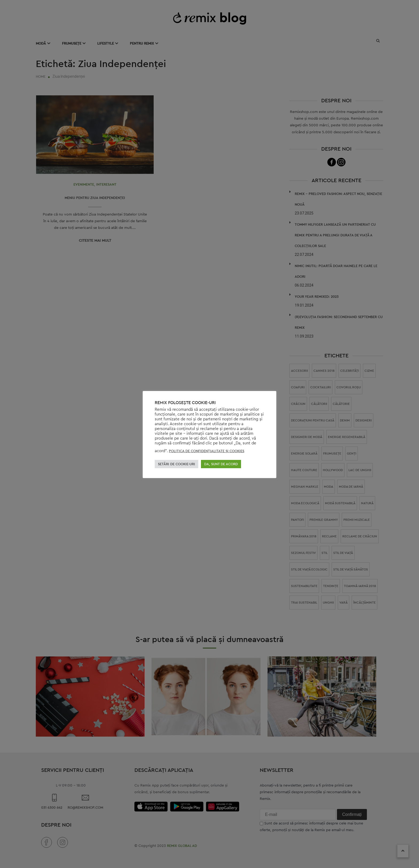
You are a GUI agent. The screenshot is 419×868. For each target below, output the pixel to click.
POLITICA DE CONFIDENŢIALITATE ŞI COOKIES (207, 451)
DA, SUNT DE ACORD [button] (221, 464)
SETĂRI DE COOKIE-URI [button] (176, 464)
